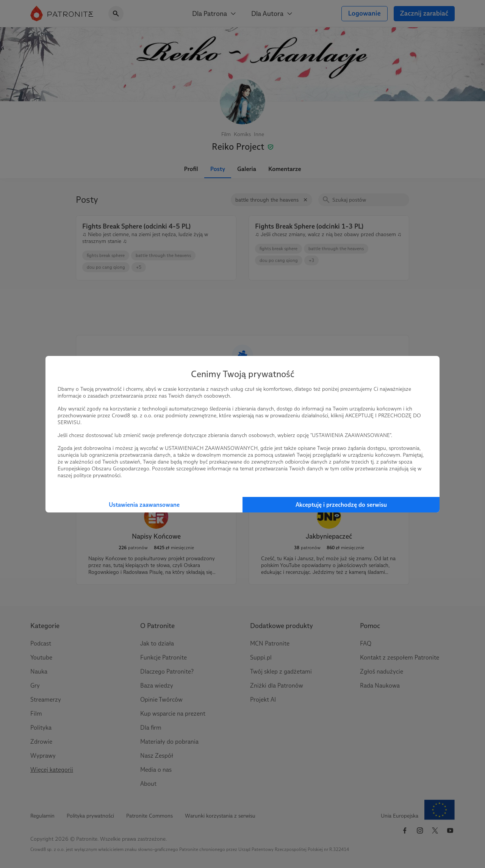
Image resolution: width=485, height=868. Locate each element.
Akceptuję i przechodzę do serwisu (341, 505)
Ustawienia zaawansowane (144, 505)
